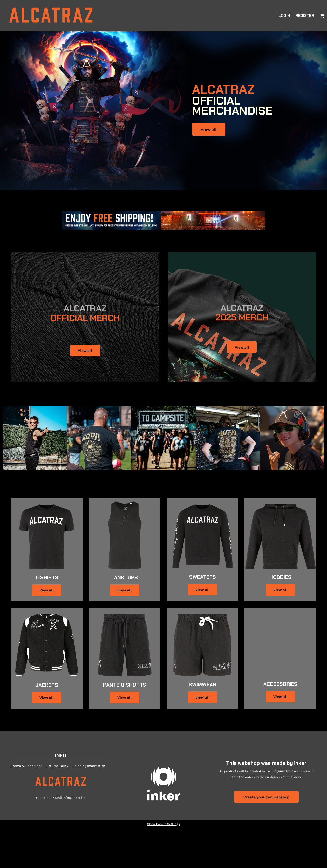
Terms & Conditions (27, 766)
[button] (322, 16)
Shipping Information (89, 766)
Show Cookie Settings (164, 824)
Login (284, 16)
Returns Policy (57, 766)
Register (305, 16)
